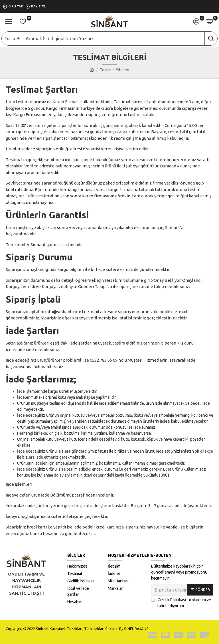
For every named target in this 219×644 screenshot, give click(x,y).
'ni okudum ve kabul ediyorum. (181, 603)
